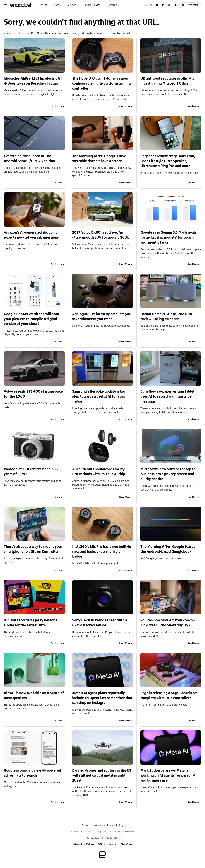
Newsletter (190, 5)
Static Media (87, 832)
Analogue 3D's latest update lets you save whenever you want (102, 316)
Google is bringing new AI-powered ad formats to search (32, 773)
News (56, 5)
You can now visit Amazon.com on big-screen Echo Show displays (168, 623)
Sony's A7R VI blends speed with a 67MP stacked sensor (100, 623)
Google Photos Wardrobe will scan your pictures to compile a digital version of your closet (31, 319)
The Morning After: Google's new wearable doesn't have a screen (99, 159)
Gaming (112, 5)
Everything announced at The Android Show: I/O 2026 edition (29, 159)
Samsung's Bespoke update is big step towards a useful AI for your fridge (99, 396)
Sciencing (112, 844)
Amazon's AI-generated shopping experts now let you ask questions (31, 235)
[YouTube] (157, 5)
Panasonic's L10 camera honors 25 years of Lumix (31, 472)
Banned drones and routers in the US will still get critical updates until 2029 (102, 775)
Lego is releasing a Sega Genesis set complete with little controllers (169, 695)
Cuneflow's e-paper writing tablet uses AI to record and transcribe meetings (168, 396)
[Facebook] (139, 5)
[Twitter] (151, 5)
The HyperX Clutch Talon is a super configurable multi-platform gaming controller (101, 83)
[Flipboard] (163, 5)
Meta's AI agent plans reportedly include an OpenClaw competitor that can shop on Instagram (102, 698)
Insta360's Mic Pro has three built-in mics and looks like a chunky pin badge (102, 552)
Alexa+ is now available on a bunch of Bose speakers (34, 695)
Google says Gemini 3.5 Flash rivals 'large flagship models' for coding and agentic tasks (168, 237)
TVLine (90, 844)
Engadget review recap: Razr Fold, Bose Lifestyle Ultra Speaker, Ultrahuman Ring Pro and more (168, 161)
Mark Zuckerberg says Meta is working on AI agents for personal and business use (168, 775)
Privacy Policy (115, 826)
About (85, 826)
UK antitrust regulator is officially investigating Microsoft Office (167, 81)
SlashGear (127, 844)
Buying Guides (92, 5)
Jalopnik (78, 844)
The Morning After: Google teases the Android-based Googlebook (168, 549)
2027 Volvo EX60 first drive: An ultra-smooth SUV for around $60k (100, 235)
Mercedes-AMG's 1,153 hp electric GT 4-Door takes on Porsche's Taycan (33, 81)
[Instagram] (145, 5)
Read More (56, 106)
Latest (43, 5)
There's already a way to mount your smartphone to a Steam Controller (33, 549)
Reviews (71, 5)
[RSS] (176, 5)
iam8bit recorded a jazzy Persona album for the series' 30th (31, 623)
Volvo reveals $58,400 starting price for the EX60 (33, 394)
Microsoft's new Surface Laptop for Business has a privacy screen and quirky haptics (169, 474)
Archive (98, 826)
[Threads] (169, 5)
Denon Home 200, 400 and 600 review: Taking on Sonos (166, 316)
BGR (100, 844)
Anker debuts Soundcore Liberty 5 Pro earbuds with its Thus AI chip (100, 472)
